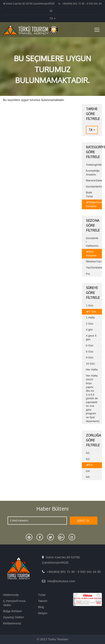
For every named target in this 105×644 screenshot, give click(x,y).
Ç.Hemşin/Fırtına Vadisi (14, 603)
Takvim (43, 601)
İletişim (43, 613)
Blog (41, 607)
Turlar (42, 595)
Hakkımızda (11, 595)
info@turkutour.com (61, 581)
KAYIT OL (84, 521)
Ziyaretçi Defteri (13, 617)
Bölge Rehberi (12, 611)
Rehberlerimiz (12, 623)
